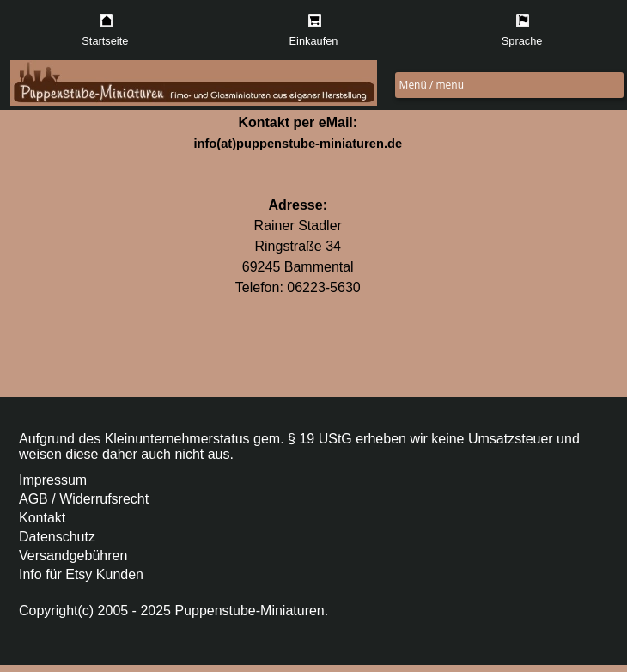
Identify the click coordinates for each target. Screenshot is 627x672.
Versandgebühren (73, 556)
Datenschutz (57, 537)
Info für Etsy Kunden (81, 574)
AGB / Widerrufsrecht (84, 499)
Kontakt (42, 518)
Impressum (53, 480)
